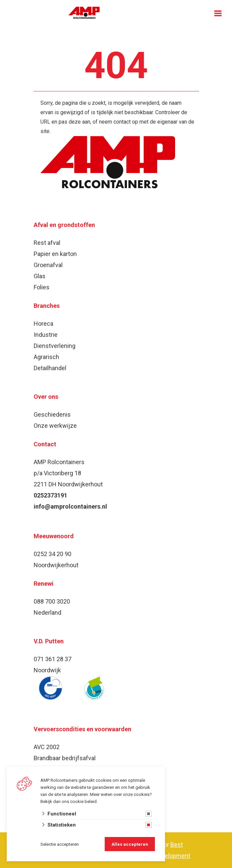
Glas (40, 276)
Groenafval (48, 265)
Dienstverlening (55, 346)
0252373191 (51, 495)
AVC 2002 (47, 747)
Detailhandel (50, 368)
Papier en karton (55, 254)
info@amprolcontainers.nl (70, 506)
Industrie (46, 335)
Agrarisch (46, 357)
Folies (42, 287)
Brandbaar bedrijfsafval (65, 758)
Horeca (43, 324)
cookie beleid (83, 801)
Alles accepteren (130, 844)
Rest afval (47, 243)
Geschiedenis (52, 414)
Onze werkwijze (55, 426)
